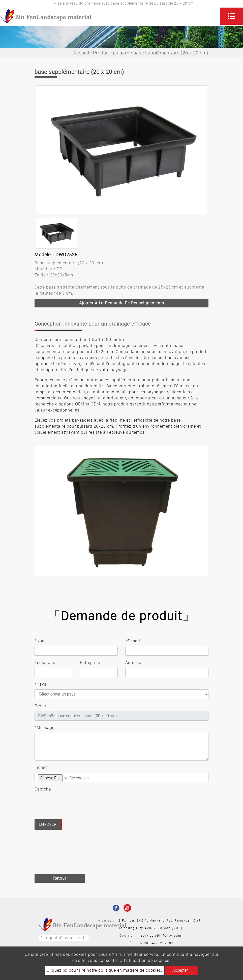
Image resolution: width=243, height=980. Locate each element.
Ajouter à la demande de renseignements (122, 303)
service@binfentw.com (161, 936)
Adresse (133, 663)
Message (44, 728)
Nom (40, 641)
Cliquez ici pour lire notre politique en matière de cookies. (104, 970)
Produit (101, 53)
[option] (121, 150)
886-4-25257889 (159, 943)
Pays (40, 684)
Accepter (180, 970)
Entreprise (90, 663)
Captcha (43, 789)
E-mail (133, 641)
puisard (121, 53)
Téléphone (45, 663)
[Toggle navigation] (231, 16)
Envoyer (48, 824)
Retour (60, 878)
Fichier (41, 767)
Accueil (81, 53)
